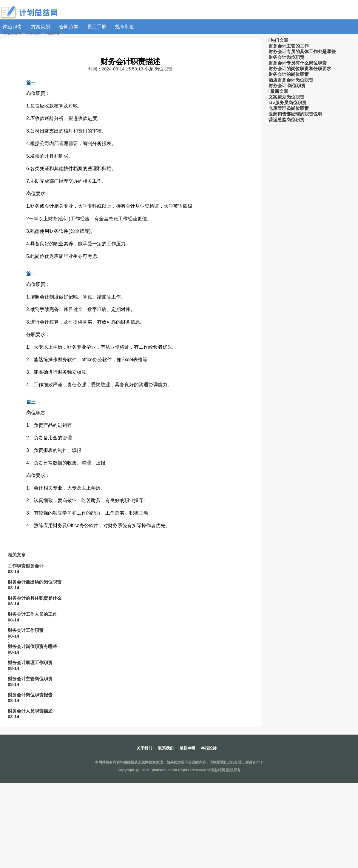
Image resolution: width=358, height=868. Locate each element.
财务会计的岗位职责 (289, 74)
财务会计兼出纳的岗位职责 (35, 582)
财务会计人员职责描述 (30, 711)
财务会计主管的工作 (289, 46)
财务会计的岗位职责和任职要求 (300, 69)
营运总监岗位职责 (286, 120)
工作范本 (33, 33)
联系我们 (166, 748)
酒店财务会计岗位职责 (291, 80)
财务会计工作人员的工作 (32, 614)
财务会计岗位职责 (286, 57)
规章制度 (125, 27)
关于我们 (144, 748)
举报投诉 (209, 748)
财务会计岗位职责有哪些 (32, 646)
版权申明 (187, 748)
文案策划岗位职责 (286, 97)
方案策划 (41, 27)
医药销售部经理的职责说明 (295, 114)
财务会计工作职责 (26, 630)
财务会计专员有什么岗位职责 (298, 63)
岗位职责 (13, 27)
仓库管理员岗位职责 (289, 108)
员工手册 (97, 27)
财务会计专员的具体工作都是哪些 (302, 51)
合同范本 (69, 27)
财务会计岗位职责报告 (30, 695)
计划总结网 (12, 33)
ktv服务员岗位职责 (287, 103)
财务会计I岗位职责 (287, 86)
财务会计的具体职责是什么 (35, 598)
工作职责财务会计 (26, 566)
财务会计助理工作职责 (30, 662)
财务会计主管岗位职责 (30, 679)
